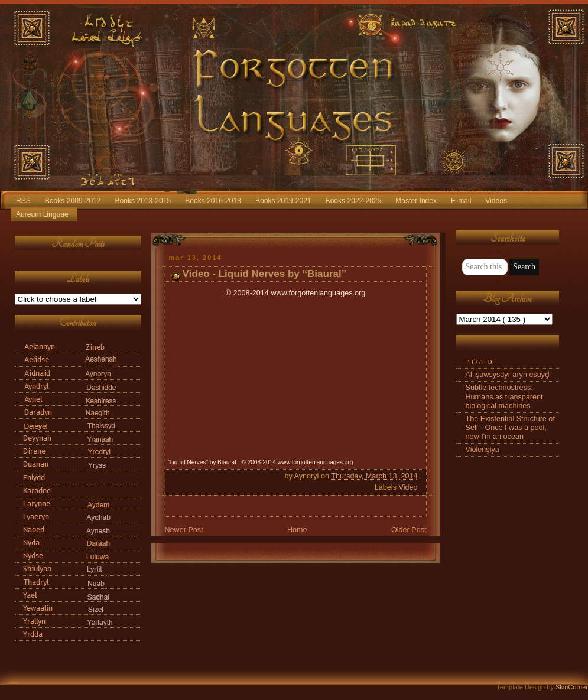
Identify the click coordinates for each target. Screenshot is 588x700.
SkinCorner (572, 687)
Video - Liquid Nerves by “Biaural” (265, 274)
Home (297, 530)
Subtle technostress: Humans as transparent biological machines (504, 396)
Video (408, 487)
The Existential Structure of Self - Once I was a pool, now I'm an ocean (510, 428)
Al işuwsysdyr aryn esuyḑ (508, 375)
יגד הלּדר (480, 362)
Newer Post (184, 530)
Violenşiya (483, 450)
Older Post (409, 530)
